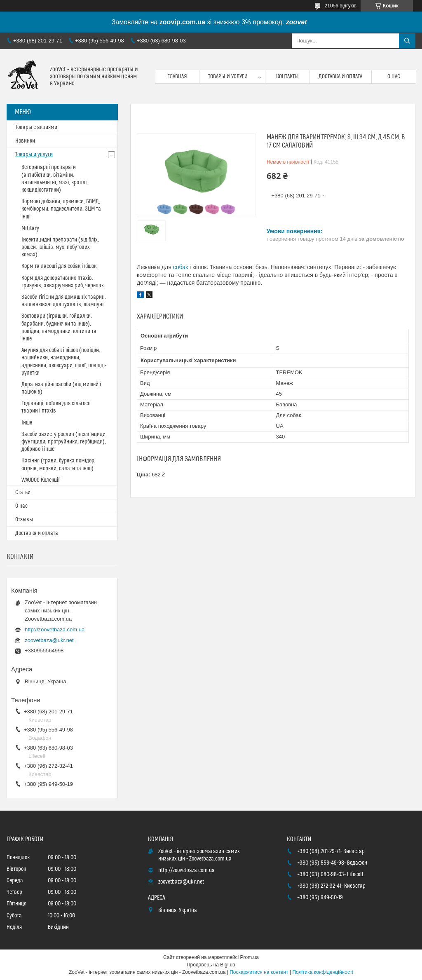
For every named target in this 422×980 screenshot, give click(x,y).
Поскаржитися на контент (259, 972)
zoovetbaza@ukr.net (49, 640)
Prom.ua (250, 957)
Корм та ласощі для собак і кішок (59, 266)
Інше (27, 423)
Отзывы (24, 520)
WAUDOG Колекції (41, 480)
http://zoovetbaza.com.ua (55, 629)
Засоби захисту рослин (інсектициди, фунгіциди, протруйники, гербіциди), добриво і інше (64, 442)
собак (181, 267)
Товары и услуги (228, 77)
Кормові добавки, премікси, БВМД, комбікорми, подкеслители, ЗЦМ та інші (61, 209)
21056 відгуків (341, 6)
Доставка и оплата (340, 77)
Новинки (25, 141)
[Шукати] (407, 41)
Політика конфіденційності (323, 972)
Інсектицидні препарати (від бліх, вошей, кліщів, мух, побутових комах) (60, 247)
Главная (177, 77)
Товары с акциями (36, 127)
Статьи (23, 492)
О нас (394, 77)
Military (30, 228)
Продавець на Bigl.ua (211, 965)
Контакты (287, 77)
